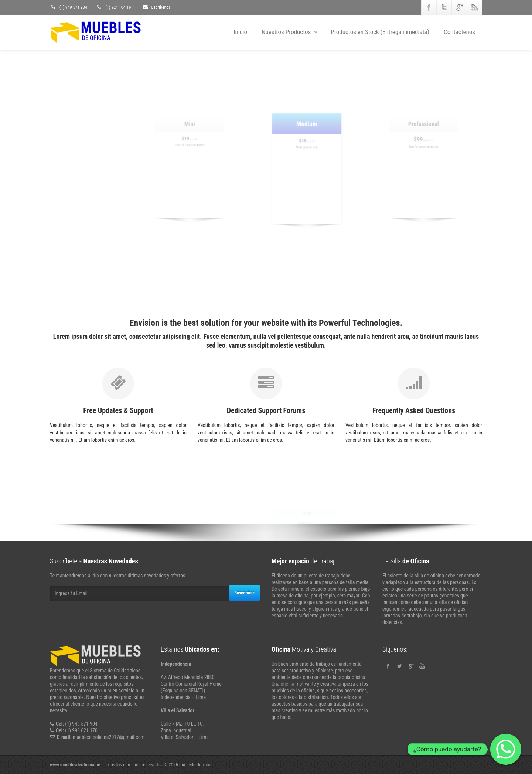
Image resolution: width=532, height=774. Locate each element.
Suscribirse (245, 593)
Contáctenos (459, 32)
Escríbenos (156, 7)
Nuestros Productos (290, 32)
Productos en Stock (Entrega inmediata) (380, 32)
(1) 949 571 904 (69, 7)
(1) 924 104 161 (114, 7)
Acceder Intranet (197, 765)
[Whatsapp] (506, 749)
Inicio (240, 32)
